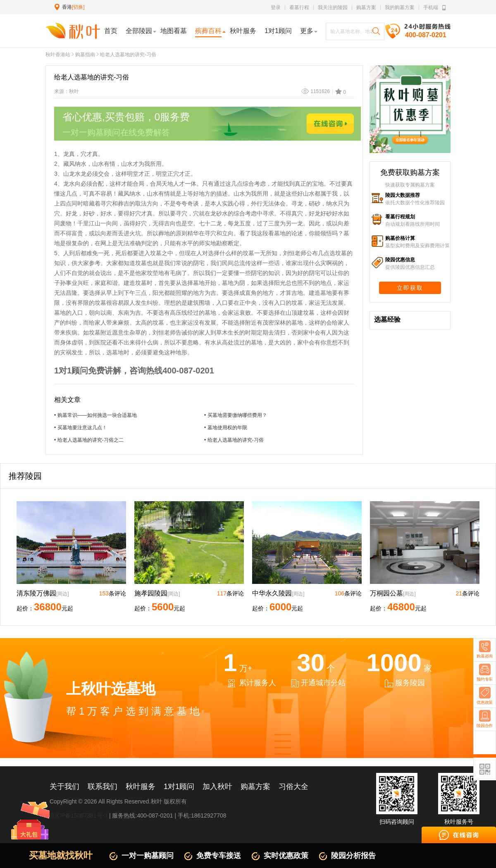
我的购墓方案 (400, 7)
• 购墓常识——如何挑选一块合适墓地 (95, 415)
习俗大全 (293, 787)
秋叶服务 (141, 787)
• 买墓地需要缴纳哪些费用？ (236, 415)
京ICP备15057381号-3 (79, 815)
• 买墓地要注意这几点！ (81, 428)
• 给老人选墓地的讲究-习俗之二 (89, 440)
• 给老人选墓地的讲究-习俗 (234, 440)
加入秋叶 (217, 787)
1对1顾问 (179, 787)
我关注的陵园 (333, 7)
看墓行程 (299, 7)
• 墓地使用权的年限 (226, 428)
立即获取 (410, 288)
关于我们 (64, 787)
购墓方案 (366, 7)
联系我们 (103, 787)
